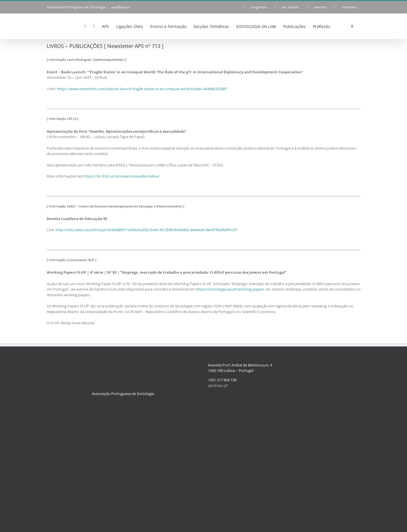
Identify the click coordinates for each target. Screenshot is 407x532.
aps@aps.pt (121, 7)
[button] (352, 26)
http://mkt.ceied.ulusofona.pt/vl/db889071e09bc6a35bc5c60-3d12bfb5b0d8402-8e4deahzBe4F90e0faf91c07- (147, 230)
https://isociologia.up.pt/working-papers (230, 289)
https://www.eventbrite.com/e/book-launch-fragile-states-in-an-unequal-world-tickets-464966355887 (142, 89)
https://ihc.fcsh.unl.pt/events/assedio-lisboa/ (122, 176)
